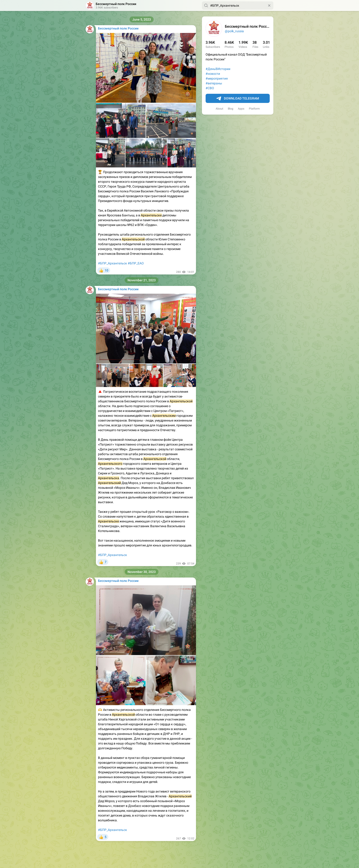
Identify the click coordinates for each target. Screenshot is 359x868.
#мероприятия (217, 78)
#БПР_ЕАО (136, 263)
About (219, 109)
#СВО (210, 88)
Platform (254, 109)
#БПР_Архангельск (113, 263)
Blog (231, 109)
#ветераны (214, 83)
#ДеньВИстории (218, 69)
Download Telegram (238, 99)
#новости (213, 74)
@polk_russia (234, 31)
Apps (241, 109)
